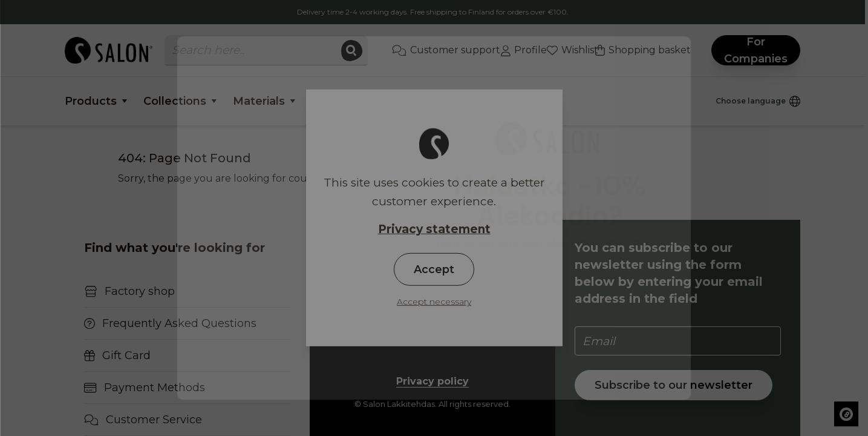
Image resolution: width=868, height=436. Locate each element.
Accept (434, 269)
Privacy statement (434, 229)
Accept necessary (434, 302)
